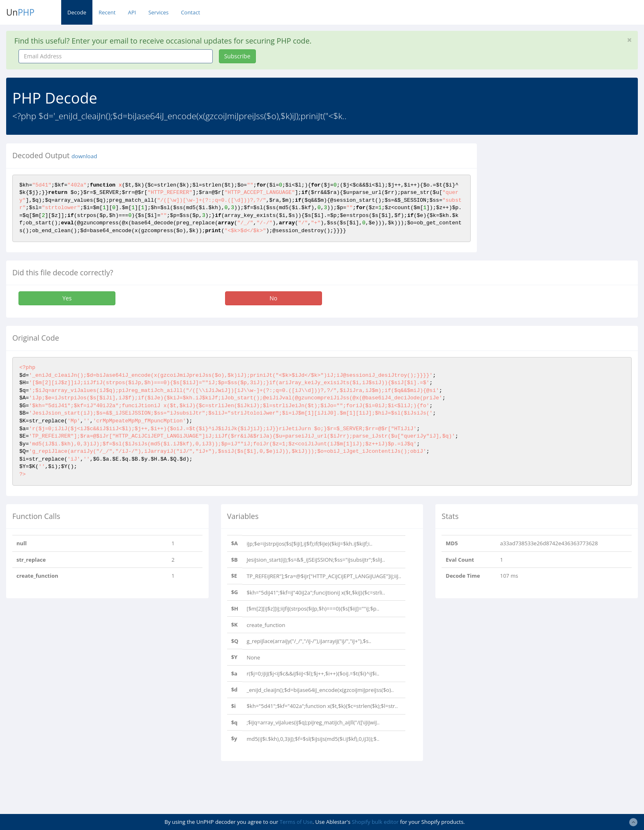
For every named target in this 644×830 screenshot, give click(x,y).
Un (20, 12)
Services (158, 12)
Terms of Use (296, 822)
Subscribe (237, 56)
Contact (190, 12)
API (132, 12)
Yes (67, 298)
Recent (107, 12)
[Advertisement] (558, 201)
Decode (77, 12)
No (273, 298)
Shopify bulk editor (375, 822)
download (84, 156)
